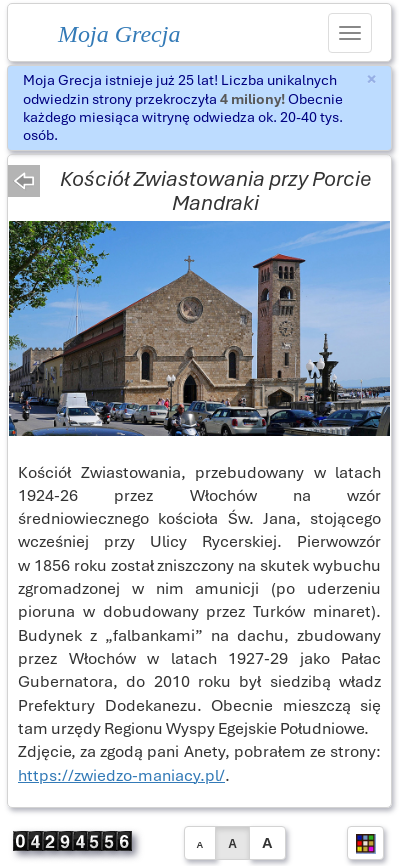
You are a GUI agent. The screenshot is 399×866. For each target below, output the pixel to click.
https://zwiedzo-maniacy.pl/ (121, 775)
